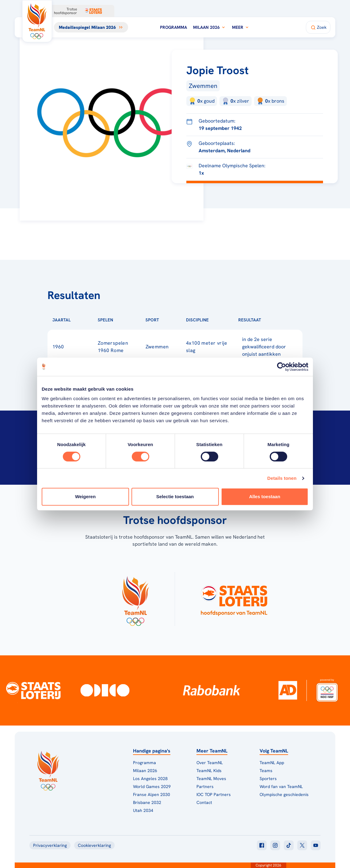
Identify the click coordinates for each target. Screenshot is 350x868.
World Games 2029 (152, 787)
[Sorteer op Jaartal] (81, 320)
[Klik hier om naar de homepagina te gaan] (37, 21)
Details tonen (282, 478)
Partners (205, 787)
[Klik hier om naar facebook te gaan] (262, 845)
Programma (173, 27)
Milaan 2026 (209, 27)
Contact (204, 802)
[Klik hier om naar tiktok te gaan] (289, 845)
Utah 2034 (143, 810)
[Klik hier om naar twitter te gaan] (302, 845)
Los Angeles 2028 (150, 779)
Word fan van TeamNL (281, 787)
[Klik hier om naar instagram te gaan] (275, 845)
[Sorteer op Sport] (169, 320)
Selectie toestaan (175, 497)
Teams (266, 771)
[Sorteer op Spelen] (123, 320)
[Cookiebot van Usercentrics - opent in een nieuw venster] (282, 367)
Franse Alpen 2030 (152, 794)
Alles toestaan (265, 497)
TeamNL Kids (209, 771)
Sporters (268, 779)
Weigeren (85, 497)
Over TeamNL (210, 763)
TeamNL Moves (211, 779)
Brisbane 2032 (147, 802)
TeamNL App (272, 763)
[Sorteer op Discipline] (219, 320)
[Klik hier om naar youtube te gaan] (316, 845)
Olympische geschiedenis (284, 794)
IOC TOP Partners (214, 794)
